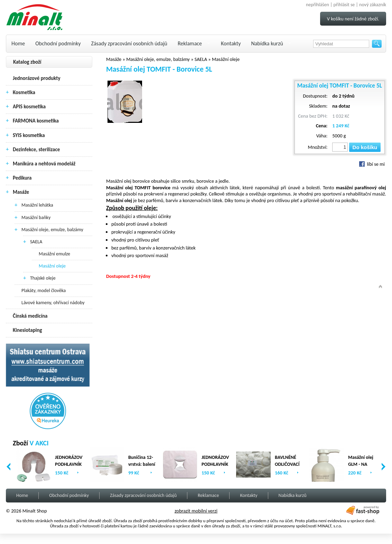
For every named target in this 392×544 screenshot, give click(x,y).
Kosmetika (24, 92)
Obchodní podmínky (58, 43)
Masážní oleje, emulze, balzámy (52, 230)
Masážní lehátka (37, 205)
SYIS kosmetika (29, 135)
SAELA (36, 242)
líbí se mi (372, 164)
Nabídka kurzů (267, 43)
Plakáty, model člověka (44, 291)
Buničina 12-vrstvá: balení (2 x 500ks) (142, 464)
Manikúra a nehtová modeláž (44, 164)
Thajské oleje (43, 278)
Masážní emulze (54, 254)
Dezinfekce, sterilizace (36, 149)
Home (18, 43)
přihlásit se (344, 5)
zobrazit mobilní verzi (196, 511)
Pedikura (22, 178)
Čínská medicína (30, 316)
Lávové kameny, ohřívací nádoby (53, 303)
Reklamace (190, 43)
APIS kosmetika (29, 107)
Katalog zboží (27, 62)
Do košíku (365, 147)
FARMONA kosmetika (36, 121)
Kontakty (231, 43)
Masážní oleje (52, 266)
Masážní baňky (36, 217)
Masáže (21, 192)
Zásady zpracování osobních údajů (129, 43)
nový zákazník (373, 5)
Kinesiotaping (27, 330)
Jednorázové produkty (37, 78)
